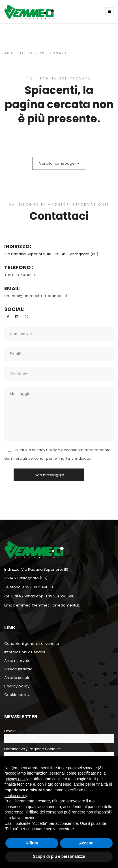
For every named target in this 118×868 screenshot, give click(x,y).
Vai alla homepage (59, 163)
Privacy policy (17, 686)
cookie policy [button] (16, 796)
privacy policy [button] (16, 779)
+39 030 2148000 (20, 275)
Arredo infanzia (18, 669)
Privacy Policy (44, 450)
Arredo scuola (17, 678)
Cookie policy (17, 695)
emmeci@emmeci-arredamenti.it (36, 296)
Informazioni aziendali (25, 652)
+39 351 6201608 (60, 596)
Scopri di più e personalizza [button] (59, 856)
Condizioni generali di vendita (32, 644)
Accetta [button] (86, 843)
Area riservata (17, 661)
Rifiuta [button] (32, 843)
